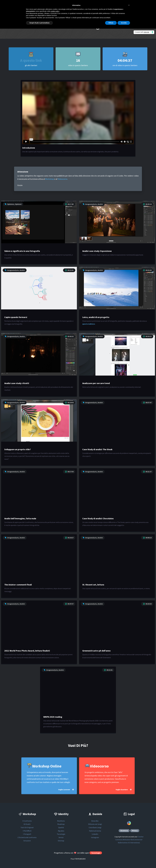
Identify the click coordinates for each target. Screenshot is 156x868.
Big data (61, 831)
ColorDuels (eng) (95, 827)
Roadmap (61, 824)
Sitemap (61, 841)
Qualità (61, 827)
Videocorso (62, 179)
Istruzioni (27, 841)
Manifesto (61, 821)
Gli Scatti (27, 824)
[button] (129, 5)
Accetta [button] (124, 23)
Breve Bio (95, 821)
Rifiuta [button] (111, 23)
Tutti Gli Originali (27, 827)
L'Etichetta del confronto (27, 837)
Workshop (50, 179)
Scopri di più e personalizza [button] (39, 23)
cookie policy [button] (55, 11)
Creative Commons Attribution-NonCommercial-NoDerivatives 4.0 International (129, 840)
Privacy (135, 831)
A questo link (31, 60)
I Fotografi (27, 834)
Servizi (61, 837)
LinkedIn (95, 834)
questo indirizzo (89, 324)
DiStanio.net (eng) (95, 824)
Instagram (95, 837)
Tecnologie (61, 834)
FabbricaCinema (95, 831)
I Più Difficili (27, 831)
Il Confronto (27, 821)
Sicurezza (124, 831)
